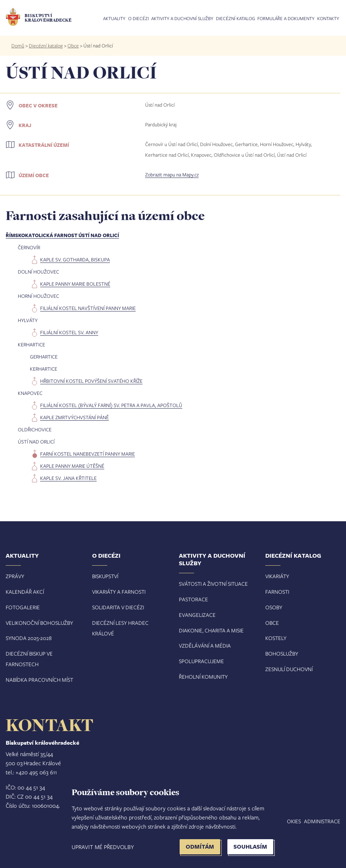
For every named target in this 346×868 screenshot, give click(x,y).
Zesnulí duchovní (289, 669)
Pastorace (193, 599)
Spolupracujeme (201, 661)
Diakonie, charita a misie (211, 630)
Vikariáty (277, 576)
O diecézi (139, 19)
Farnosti (277, 592)
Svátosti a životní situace (213, 584)
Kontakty (328, 19)
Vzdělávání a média (205, 645)
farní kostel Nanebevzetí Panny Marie (88, 454)
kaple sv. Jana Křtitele (68, 478)
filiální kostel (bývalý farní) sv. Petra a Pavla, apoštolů (111, 405)
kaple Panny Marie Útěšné (72, 466)
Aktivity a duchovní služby (182, 19)
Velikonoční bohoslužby (39, 623)
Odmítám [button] (200, 847)
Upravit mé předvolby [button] (103, 847)
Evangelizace (197, 615)
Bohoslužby (282, 653)
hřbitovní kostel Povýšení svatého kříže (91, 381)
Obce (73, 46)
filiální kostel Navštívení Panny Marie (88, 308)
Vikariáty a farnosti (119, 592)
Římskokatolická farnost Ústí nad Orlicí (62, 235)
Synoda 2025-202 (27, 638)
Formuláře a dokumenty (286, 19)
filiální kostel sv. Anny (69, 332)
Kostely (276, 638)
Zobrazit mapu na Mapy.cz (172, 175)
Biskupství (105, 576)
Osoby (274, 607)
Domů (18, 46)
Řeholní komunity (203, 677)
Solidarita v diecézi (118, 607)
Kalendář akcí (25, 592)
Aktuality (114, 19)
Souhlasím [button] (250, 847)
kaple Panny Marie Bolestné (75, 284)
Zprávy (15, 576)
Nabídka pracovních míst (39, 680)
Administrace (322, 821)
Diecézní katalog (236, 19)
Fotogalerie (23, 607)
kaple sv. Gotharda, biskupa (75, 259)
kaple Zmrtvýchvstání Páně (74, 417)
